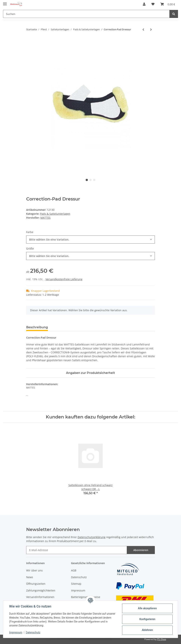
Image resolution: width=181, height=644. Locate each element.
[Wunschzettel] (153, 4)
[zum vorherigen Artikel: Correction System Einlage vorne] (143, 29)
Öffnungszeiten (36, 584)
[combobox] (90, 240)
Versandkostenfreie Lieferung (64, 279)
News (30, 577)
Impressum (78, 590)
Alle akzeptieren (147, 608)
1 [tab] (87, 180)
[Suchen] (86, 14)
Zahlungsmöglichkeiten (41, 590)
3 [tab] (94, 180)
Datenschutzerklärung (92, 537)
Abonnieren (141, 550)
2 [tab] (90, 180)
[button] (144, 4)
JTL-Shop (162, 639)
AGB (74, 570)
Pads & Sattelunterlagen (55, 214)
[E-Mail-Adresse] (77, 550)
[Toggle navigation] (5, 2)
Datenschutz (79, 577)
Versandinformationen (40, 597)
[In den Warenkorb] (29, 42)
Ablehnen (147, 630)
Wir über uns (34, 570)
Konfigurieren (147, 619)
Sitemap (76, 584)
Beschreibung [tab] (37, 327)
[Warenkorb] (168, 4)
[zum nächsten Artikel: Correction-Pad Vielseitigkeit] (151, 29)
